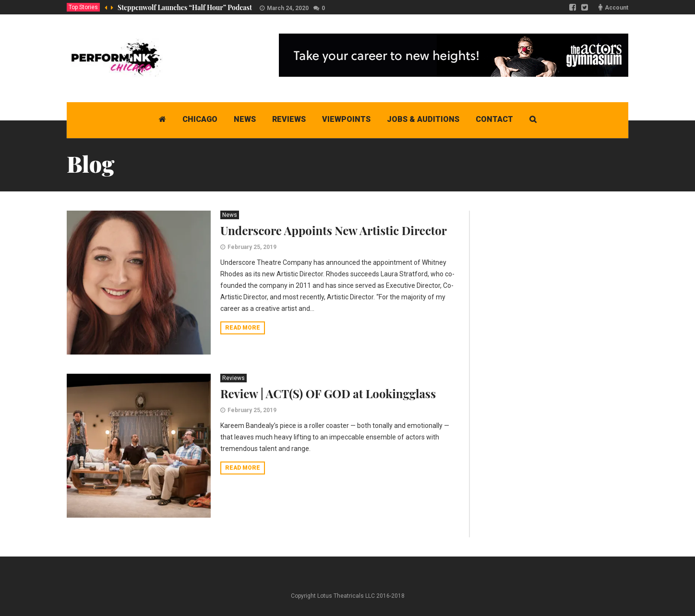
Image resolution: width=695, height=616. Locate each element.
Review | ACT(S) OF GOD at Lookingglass (328, 393)
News (230, 215)
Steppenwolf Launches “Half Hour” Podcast (185, 7)
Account (617, 8)
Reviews (234, 378)
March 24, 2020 (288, 8)
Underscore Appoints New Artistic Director (334, 230)
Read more (243, 328)
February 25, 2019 (252, 247)
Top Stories (83, 7)
